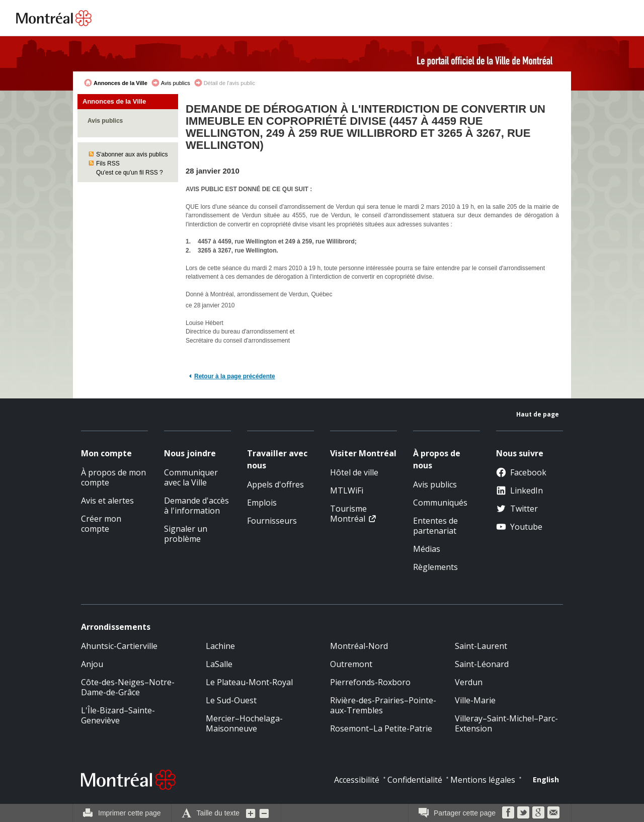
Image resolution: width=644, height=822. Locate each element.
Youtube (519, 527)
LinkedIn (519, 490)
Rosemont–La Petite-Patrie (381, 728)
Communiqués (440, 503)
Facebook (521, 472)
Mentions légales (483, 780)
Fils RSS (108, 163)
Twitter (517, 509)
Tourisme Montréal (348, 514)
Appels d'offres (275, 484)
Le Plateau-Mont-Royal (249, 682)
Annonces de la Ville (120, 83)
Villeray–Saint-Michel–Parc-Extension (506, 723)
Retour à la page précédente (235, 376)
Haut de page (538, 414)
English (546, 779)
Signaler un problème (186, 534)
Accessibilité (357, 780)
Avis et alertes (107, 501)
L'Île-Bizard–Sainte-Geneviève (118, 715)
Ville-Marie (475, 700)
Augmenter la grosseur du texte (251, 813)
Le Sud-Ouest (231, 700)
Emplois (262, 503)
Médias (427, 549)
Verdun (469, 682)
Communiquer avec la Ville (191, 477)
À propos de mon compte (113, 477)
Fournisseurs (272, 521)
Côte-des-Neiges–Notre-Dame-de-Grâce (128, 687)
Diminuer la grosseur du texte (264, 813)
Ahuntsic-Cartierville (119, 646)
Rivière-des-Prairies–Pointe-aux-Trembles (383, 705)
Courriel (553, 812)
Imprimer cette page (130, 813)
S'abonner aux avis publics (132, 154)
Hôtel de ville (354, 472)
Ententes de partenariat (435, 526)
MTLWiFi (347, 490)
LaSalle (219, 664)
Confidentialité (415, 780)
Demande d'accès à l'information (196, 506)
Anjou (92, 664)
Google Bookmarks (538, 812)
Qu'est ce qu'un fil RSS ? (130, 173)
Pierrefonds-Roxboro (370, 682)
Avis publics (176, 83)
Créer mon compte (101, 524)
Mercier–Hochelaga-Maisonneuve (244, 723)
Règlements (435, 567)
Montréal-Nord (359, 646)
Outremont (351, 664)
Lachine (220, 646)
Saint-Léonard (482, 664)
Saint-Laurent (481, 646)
